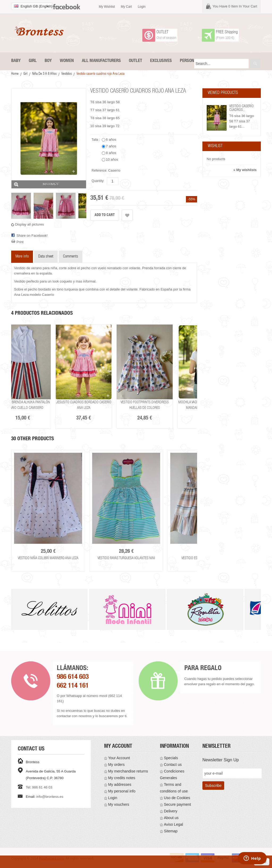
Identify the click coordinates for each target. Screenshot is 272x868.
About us (171, 818)
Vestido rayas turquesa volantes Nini (126, 558)
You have (235, 6)
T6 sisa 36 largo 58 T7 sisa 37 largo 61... (242, 121)
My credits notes (122, 778)
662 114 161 (73, 686)
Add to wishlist (127, 215)
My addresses (120, 784)
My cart (126, 7)
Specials (171, 758)
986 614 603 (73, 677)
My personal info (122, 791)
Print (20, 242)
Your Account (119, 758)
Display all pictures (29, 224)
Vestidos (67, 74)
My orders (116, 765)
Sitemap (171, 831)
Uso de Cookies (177, 798)
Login (142, 7)
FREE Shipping (227, 32)
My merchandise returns (128, 771)
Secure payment (177, 804)
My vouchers (119, 804)
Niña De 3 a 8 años (44, 74)
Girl (25, 74)
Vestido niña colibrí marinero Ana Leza (48, 558)
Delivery (171, 811)
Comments (71, 257)
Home (15, 74)
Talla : (96, 140)
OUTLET (162, 32)
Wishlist (215, 146)
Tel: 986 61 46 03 (39, 787)
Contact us (173, 765)
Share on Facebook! (32, 236)
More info (22, 257)
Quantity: (98, 181)
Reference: (99, 171)
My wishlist (107, 7)
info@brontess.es (50, 797)
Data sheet (46, 257)
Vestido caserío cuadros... (241, 108)
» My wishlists (245, 170)
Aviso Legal (173, 824)
